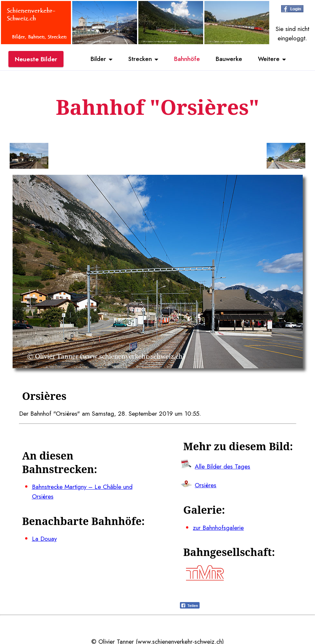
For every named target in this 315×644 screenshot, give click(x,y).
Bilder (97, 59)
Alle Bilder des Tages (222, 466)
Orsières (206, 484)
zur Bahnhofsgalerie (218, 526)
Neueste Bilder (36, 59)
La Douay (44, 538)
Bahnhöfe (187, 59)
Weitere (270, 59)
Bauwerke (229, 59)
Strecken (139, 59)
